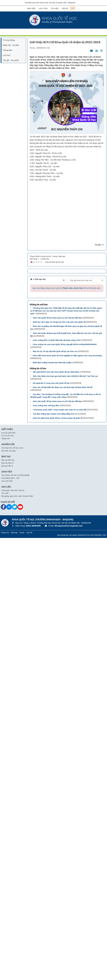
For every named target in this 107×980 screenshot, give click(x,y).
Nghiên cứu (8, 886)
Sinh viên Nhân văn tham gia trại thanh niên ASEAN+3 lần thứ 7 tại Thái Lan (65, 818)
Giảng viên (6, 881)
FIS (103, 687)
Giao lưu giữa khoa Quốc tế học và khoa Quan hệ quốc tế (58, 860)
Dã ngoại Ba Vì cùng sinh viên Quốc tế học (51, 825)
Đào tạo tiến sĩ (7, 908)
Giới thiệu (7, 871)
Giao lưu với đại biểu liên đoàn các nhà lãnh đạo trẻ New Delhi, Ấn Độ (63, 829)
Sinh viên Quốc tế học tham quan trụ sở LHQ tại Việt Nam (58, 760)
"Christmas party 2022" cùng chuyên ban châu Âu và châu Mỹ (60, 852)
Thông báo (7, 50)
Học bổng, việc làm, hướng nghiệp (15, 917)
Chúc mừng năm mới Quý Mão (46, 848)
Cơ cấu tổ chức (8, 878)
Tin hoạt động (9, 40)
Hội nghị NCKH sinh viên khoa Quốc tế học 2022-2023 (56, 814)
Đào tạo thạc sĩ (7, 905)
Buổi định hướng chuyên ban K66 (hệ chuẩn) (52, 805)
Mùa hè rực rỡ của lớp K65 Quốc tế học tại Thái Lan (55, 793)
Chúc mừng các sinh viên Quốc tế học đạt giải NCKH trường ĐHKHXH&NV (65, 786)
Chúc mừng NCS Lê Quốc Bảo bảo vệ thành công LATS (57, 782)
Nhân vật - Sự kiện (11, 45)
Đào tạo (6, 898)
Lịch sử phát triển (8, 875)
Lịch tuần (43, 9)
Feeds (22, 974)
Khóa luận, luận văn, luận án (13, 932)
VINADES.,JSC (100, 977)
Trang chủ (5, 974)
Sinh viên (31, 9)
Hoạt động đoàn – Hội (10, 920)
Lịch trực (7, 55)
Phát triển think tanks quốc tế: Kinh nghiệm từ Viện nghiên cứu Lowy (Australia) (67, 798)
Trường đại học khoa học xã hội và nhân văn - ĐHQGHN (50, 3)
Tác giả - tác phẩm (11, 60)
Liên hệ (65, 9)
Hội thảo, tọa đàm (9, 893)
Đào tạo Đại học (8, 902)
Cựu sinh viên (7, 923)
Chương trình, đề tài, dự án (12, 890)
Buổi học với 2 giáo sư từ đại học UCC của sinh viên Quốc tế (59, 764)
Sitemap (14, 974)
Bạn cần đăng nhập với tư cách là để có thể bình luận (67, 730)
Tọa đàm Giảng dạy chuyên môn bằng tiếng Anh (54, 856)
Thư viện (55, 9)
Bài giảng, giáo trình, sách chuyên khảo (17, 938)
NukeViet (81, 977)
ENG (73, 8)
